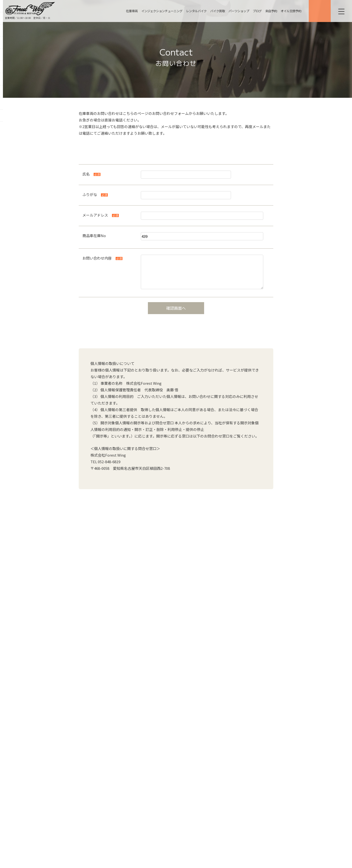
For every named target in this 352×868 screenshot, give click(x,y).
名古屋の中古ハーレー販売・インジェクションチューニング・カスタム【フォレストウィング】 (30, 9)
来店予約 (270, 11)
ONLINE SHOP (319, 11)
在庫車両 (131, 11)
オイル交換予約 (290, 11)
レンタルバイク (196, 11)
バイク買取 (217, 11)
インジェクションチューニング (161, 11)
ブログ (256, 11)
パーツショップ (238, 11)
